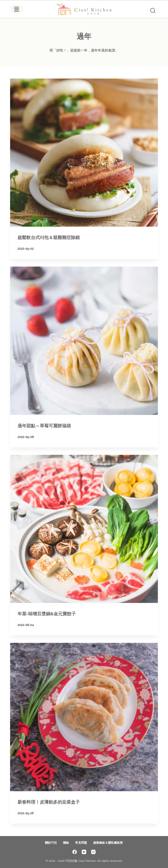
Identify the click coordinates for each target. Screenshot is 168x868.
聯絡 (66, 843)
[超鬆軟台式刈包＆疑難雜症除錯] (84, 153)
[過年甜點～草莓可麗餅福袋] (84, 341)
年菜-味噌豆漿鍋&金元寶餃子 (47, 614)
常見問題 (81, 843)
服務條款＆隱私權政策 (108, 843)
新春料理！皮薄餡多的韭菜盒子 (49, 802)
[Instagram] (93, 852)
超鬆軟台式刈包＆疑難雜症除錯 (49, 237)
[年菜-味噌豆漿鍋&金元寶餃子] (84, 529)
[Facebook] (75, 852)
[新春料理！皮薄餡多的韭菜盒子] (84, 717)
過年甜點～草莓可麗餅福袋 (44, 426)
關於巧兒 (51, 843)
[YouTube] (84, 852)
